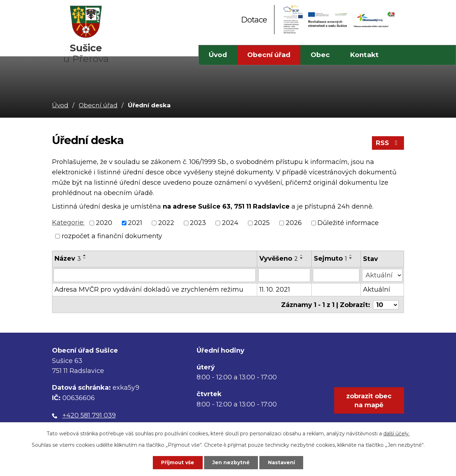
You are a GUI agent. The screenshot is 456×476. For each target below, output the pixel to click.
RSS (388, 143)
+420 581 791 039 (89, 415)
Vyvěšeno (279, 259)
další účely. (397, 433)
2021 (135, 223)
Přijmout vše (177, 462)
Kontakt (364, 55)
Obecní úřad (269, 55)
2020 (104, 223)
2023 (198, 223)
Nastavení (283, 462)
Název (68, 259)
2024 (230, 223)
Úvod (218, 55)
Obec (320, 55)
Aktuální (377, 290)
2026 (294, 223)
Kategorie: (68, 222)
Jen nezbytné (231, 462)
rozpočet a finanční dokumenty (112, 236)
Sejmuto (331, 259)
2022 (166, 223)
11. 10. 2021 (275, 290)
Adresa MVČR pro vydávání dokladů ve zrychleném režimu (149, 290)
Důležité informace (348, 223)
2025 (262, 223)
